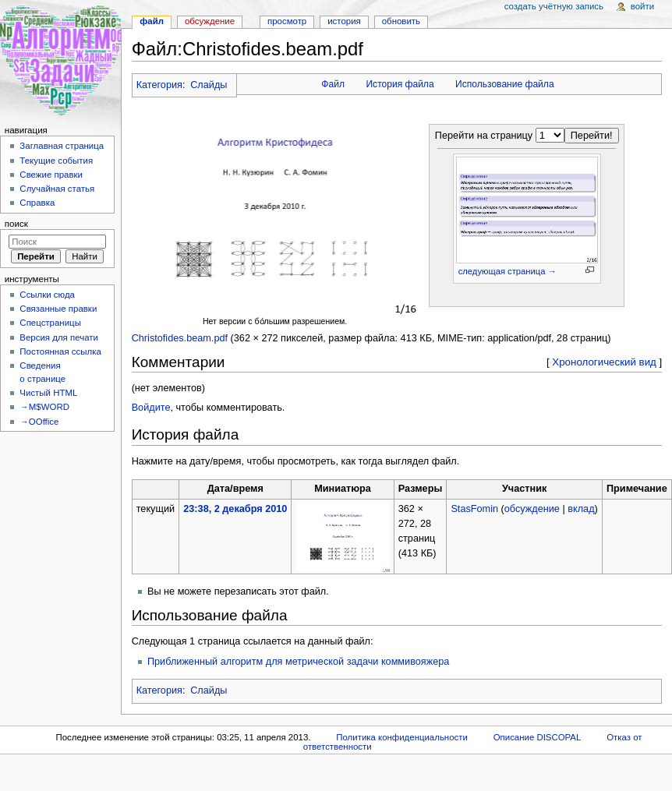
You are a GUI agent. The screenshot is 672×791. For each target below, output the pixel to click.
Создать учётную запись (554, 6)
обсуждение (532, 509)
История (344, 21)
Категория (159, 85)
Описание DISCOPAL (538, 737)
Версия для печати (59, 337)
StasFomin (474, 509)
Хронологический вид (604, 362)
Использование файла (505, 84)
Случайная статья (57, 189)
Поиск (16, 224)
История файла (400, 84)
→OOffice (39, 422)
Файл (333, 84)
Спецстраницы (50, 323)
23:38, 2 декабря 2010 (235, 509)
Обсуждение (210, 21)
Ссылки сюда (47, 295)
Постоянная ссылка (60, 351)
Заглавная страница (62, 146)
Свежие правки (51, 175)
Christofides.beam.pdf (180, 338)
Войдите (151, 408)
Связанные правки (58, 309)
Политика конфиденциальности (402, 737)
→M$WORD (44, 407)
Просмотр (287, 21)
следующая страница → (508, 271)
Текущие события (56, 161)
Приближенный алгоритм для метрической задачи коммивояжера (298, 662)
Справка (37, 203)
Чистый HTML (48, 393)
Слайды (209, 85)
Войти (642, 6)
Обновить (401, 21)
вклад (581, 509)
